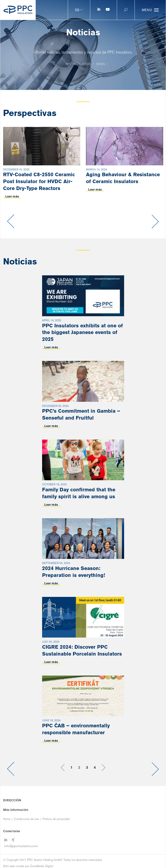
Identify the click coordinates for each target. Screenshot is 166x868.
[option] (42, 172)
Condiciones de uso (26, 819)
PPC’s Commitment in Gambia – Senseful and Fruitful (81, 414)
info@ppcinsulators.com (21, 846)
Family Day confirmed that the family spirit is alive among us (79, 493)
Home (7, 819)
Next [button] (155, 221)
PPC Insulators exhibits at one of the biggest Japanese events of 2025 (82, 332)
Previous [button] (11, 221)
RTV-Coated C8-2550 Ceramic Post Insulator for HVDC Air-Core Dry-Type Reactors (39, 181)
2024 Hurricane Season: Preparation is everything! (74, 572)
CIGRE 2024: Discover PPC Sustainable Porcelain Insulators (82, 650)
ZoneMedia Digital (42, 866)
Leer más (12, 196)
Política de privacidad (56, 819)
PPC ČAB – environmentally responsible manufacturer (76, 729)
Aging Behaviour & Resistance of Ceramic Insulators (123, 178)
